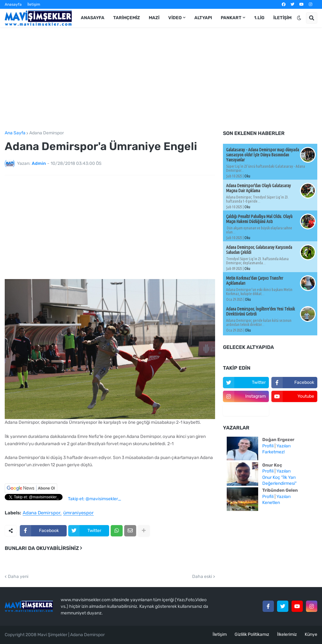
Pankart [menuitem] (231, 18)
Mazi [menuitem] (154, 18)
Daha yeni (18, 577)
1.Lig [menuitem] (259, 18)
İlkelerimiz (287, 634)
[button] (299, 18)
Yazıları (283, 446)
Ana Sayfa (15, 133)
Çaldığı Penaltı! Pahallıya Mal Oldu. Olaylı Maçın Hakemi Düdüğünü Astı (259, 219)
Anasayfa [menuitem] (93, 18)
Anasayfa (13, 4)
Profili (268, 446)
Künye (311, 634)
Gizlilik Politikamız (252, 634)
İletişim (34, 4)
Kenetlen (271, 503)
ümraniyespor (78, 513)
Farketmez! (273, 452)
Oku (247, 176)
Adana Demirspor (47, 133)
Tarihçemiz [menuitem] (127, 18)
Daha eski (202, 577)
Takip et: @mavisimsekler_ (94, 499)
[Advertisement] (161, 79)
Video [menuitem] (175, 18)
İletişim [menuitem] (282, 18)
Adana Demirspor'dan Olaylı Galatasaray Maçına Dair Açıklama (258, 188)
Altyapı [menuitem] (203, 18)
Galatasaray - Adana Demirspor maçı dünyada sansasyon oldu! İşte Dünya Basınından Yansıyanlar (263, 155)
